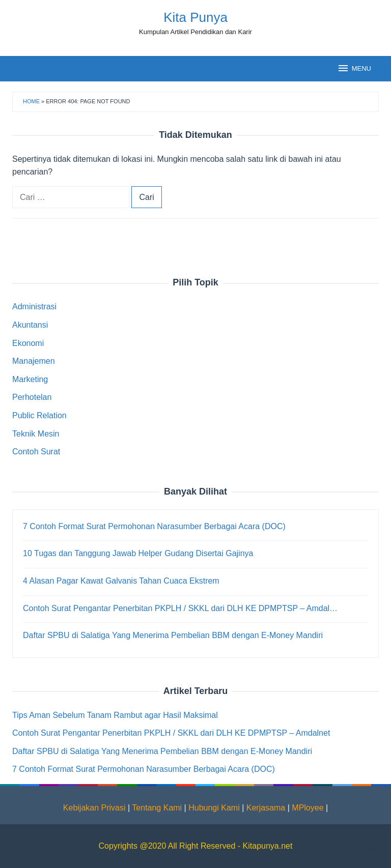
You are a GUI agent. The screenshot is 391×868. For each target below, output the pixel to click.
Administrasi (34, 307)
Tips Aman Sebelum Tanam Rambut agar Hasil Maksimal (115, 715)
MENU (354, 68)
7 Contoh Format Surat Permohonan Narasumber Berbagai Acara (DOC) (144, 769)
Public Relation (39, 415)
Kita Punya (195, 17)
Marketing (30, 379)
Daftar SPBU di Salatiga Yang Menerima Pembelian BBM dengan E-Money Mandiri (162, 751)
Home (31, 101)
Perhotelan (32, 397)
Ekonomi (28, 343)
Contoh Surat (36, 452)
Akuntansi (30, 325)
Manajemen (34, 361)
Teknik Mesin (36, 434)
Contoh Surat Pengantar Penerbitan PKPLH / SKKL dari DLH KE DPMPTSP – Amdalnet (171, 733)
